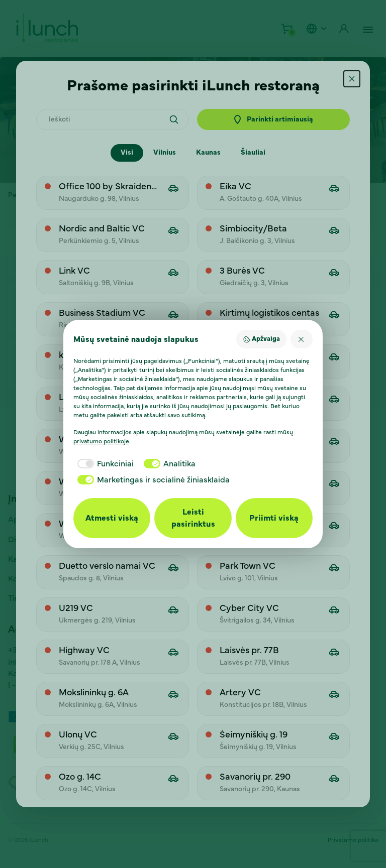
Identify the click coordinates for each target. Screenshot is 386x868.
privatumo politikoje (101, 441)
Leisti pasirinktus (193, 518)
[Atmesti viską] (302, 339)
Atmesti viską (112, 518)
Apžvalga (261, 339)
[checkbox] (104, 464)
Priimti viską (274, 518)
